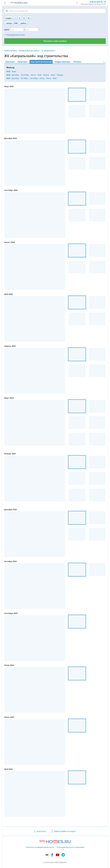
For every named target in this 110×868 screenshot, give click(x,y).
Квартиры (22, 62)
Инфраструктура (63, 62)
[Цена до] (32, 30)
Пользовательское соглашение (70, 847)
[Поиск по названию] (55, 11)
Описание (10, 62)
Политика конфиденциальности (40, 847)
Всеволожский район (29, 51)
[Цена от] (17, 30)
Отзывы (77, 62)
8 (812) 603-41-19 (98, 2)
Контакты (41, 831)
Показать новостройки (55, 41)
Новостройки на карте (65, 831)
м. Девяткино (48, 51)
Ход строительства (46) (41, 62)
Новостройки (11, 51)
